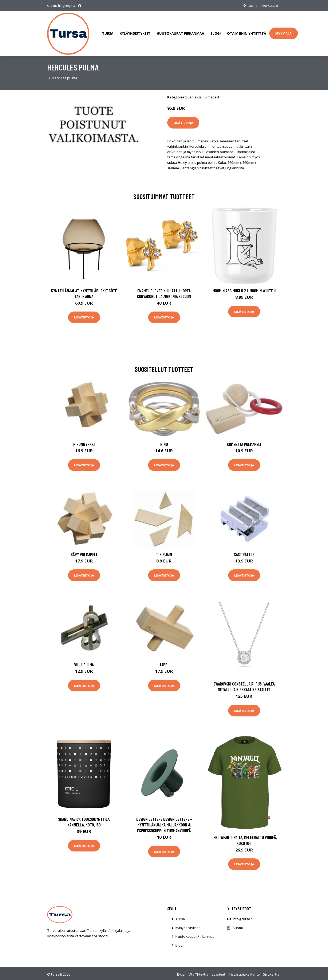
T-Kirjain (164, 552)
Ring (164, 442)
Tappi (164, 662)
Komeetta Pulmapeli (244, 442)
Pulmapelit (211, 95)
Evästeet (218, 972)
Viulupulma (84, 662)
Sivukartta (271, 972)
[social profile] (80, 6)
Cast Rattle (244, 552)
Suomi (252, 6)
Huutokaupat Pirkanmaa (180, 32)
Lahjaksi (194, 95)
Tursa (108, 32)
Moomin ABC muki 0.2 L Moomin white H (244, 288)
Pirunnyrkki (84, 442)
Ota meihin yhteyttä (247, 32)
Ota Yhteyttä (198, 972)
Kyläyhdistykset (135, 32)
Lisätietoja (183, 120)
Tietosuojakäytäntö (244, 972)
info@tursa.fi (269, 6)
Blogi (216, 32)
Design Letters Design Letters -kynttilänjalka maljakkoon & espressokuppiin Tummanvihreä (164, 822)
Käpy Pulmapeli (84, 552)
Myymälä (284, 32)
